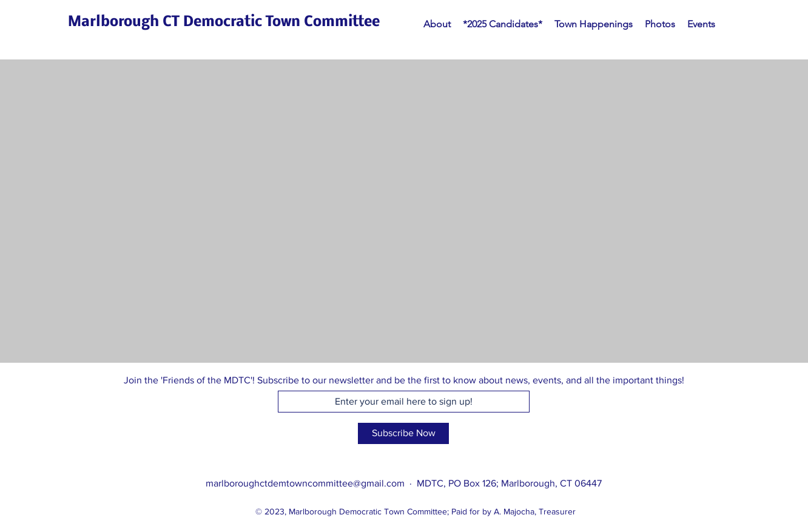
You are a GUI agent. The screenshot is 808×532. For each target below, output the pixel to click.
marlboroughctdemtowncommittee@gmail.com (305, 483)
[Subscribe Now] (403, 433)
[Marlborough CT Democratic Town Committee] (224, 23)
